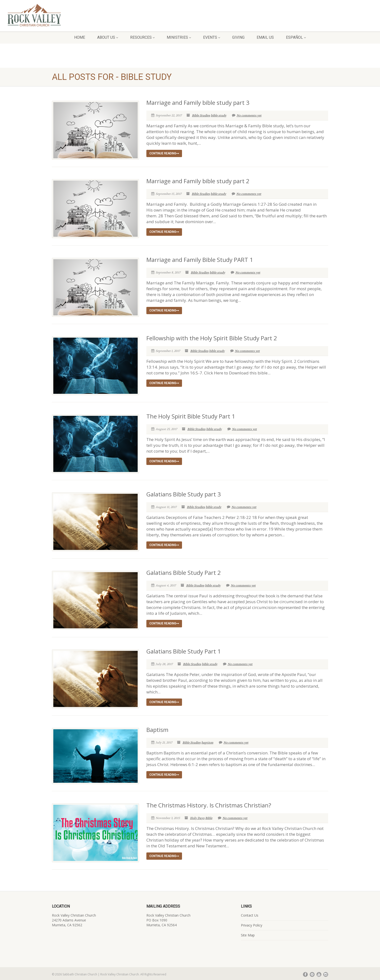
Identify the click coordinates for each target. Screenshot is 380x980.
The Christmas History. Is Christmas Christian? (209, 803)
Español (296, 37)
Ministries (179, 37)
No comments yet (247, 115)
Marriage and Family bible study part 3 (198, 103)
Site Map (248, 933)
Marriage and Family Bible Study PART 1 (200, 260)
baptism (207, 741)
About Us (108, 37)
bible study (219, 115)
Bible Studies (201, 115)
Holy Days (197, 816)
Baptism (157, 728)
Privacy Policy (252, 923)
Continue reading (164, 153)
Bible (209, 816)
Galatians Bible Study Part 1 (184, 650)
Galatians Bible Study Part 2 (184, 571)
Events (212, 37)
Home (80, 37)
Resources (142, 37)
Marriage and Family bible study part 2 (198, 181)
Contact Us (250, 913)
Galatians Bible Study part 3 (184, 493)
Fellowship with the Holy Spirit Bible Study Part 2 (212, 338)
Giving (238, 37)
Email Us (265, 37)
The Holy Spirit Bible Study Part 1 (191, 415)
